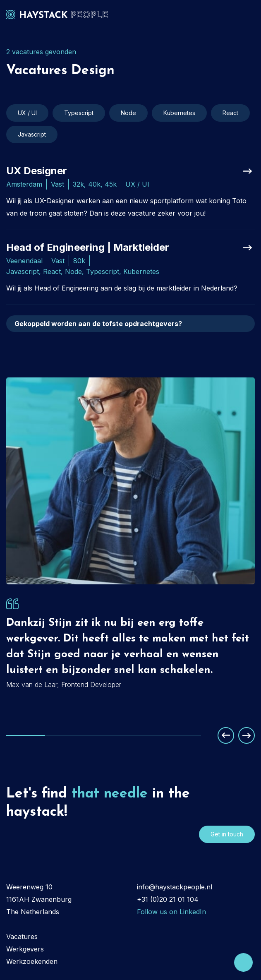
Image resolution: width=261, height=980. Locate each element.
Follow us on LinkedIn (171, 912)
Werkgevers (25, 949)
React (230, 113)
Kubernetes (179, 113)
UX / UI (27, 113)
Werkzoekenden (32, 961)
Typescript (79, 113)
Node (128, 113)
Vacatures (22, 937)
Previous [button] (226, 735)
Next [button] (247, 735)
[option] (130, 638)
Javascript (32, 134)
